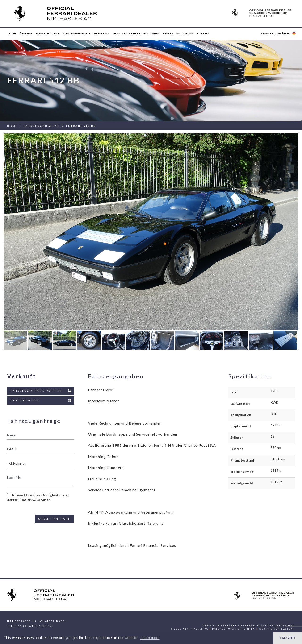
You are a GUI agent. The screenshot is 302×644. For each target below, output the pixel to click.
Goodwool (152, 34)
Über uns (26, 34)
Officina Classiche (127, 34)
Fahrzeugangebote (76, 34)
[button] (279, 34)
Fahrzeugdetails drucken (41, 391)
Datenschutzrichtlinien (234, 629)
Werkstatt (102, 34)
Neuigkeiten (185, 34)
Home (13, 34)
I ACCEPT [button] (287, 638)
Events (168, 34)
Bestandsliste (41, 400)
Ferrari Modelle (48, 34)
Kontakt (203, 34)
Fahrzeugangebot (42, 126)
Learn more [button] (150, 638)
